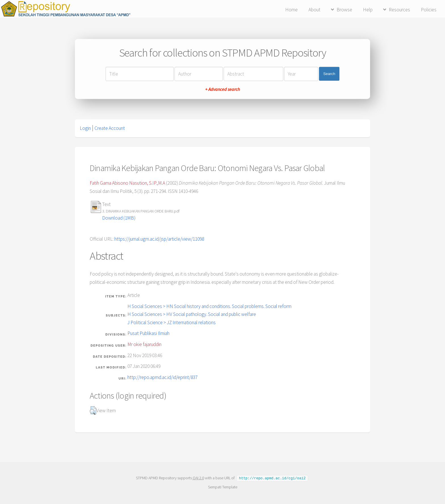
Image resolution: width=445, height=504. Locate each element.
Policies (429, 10)
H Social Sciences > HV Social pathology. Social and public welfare (192, 314)
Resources (399, 10)
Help (368, 10)
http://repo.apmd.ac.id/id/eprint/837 (162, 377)
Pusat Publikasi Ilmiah (148, 333)
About (314, 10)
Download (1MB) (119, 218)
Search (329, 74)
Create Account (110, 128)
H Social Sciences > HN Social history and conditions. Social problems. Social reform (209, 306)
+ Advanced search (222, 89)
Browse (344, 10)
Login (85, 128)
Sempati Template (222, 487)
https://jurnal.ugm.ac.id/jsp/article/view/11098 (159, 239)
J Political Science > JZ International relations (172, 322)
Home (291, 10)
